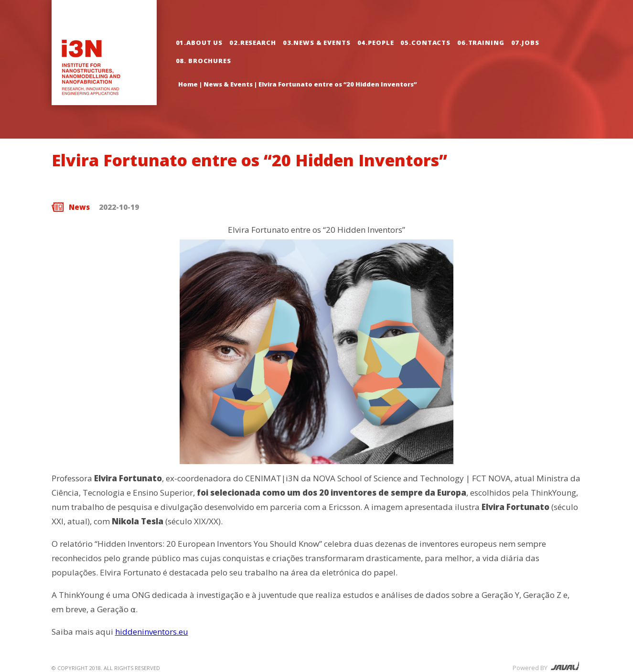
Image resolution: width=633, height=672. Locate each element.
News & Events (228, 84)
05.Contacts (425, 43)
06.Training (481, 43)
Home (188, 84)
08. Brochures (204, 61)
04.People (376, 43)
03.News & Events (317, 43)
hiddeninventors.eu (152, 632)
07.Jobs (525, 43)
